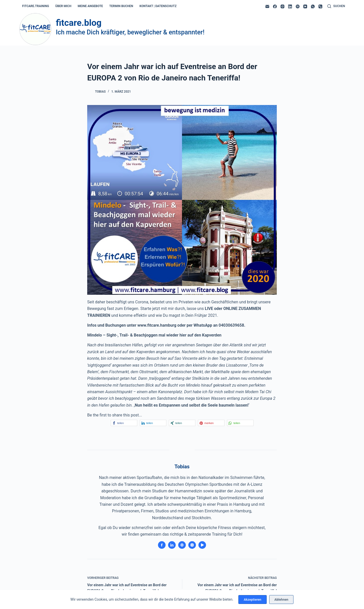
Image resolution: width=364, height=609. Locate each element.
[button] (124, 423)
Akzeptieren (252, 600)
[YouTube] (305, 6)
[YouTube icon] (202, 545)
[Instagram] (282, 6)
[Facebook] (275, 6)
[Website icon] (182, 545)
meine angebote (90, 6)
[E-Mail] (267, 6)
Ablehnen (281, 600)
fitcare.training (36, 6)
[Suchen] (336, 6)
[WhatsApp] (313, 6)
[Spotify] (298, 6)
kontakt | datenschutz (158, 6)
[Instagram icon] (192, 545)
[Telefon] (320, 6)
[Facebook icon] (162, 545)
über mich (63, 6)
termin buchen (121, 6)
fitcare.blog (79, 23)
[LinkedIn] (290, 6)
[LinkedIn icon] (172, 545)
